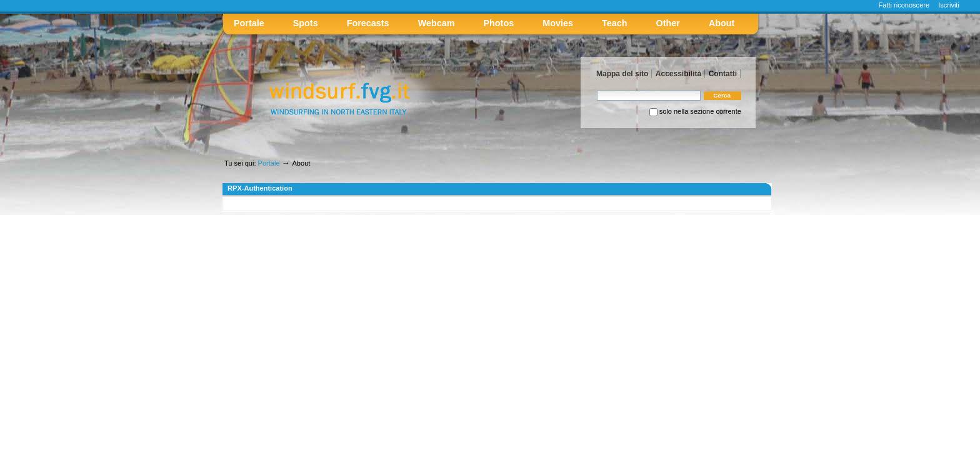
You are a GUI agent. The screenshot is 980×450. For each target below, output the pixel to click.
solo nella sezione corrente (700, 111)
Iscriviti (949, 5)
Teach (614, 23)
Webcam (437, 23)
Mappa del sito (622, 74)
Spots (306, 23)
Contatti (723, 74)
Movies (558, 23)
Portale (249, 23)
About (722, 23)
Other (668, 23)
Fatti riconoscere (904, 5)
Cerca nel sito (597, 90)
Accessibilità (678, 74)
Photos (499, 23)
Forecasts (368, 23)
